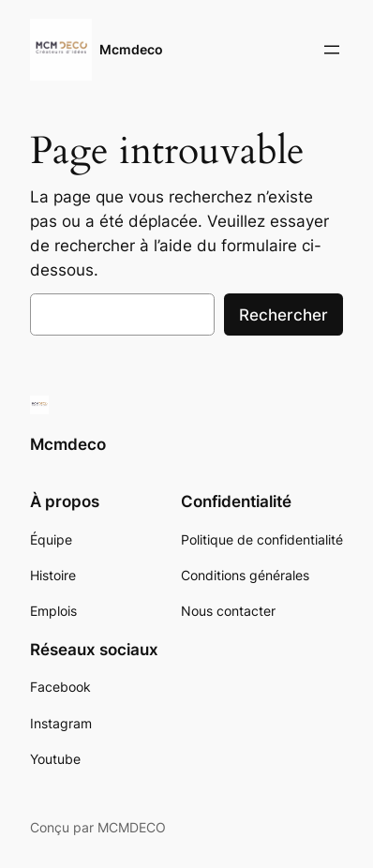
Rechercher (283, 315)
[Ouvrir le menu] (332, 50)
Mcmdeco (131, 49)
